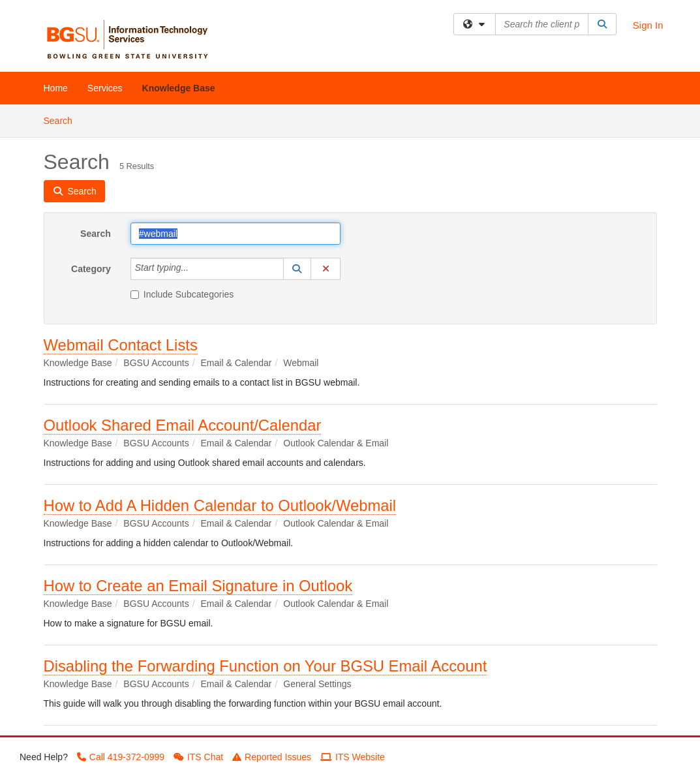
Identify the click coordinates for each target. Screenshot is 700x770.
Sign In (648, 25)
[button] (297, 269)
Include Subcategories (182, 294)
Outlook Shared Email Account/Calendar (183, 425)
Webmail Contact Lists (121, 345)
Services (105, 88)
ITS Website (353, 757)
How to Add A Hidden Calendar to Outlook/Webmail (220, 505)
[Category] (196, 269)
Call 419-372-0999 (121, 757)
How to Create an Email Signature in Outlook (198, 586)
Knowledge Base (179, 88)
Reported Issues (272, 757)
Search (63, 120)
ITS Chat (198, 757)
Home (56, 88)
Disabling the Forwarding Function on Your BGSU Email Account (266, 666)
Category (91, 269)
